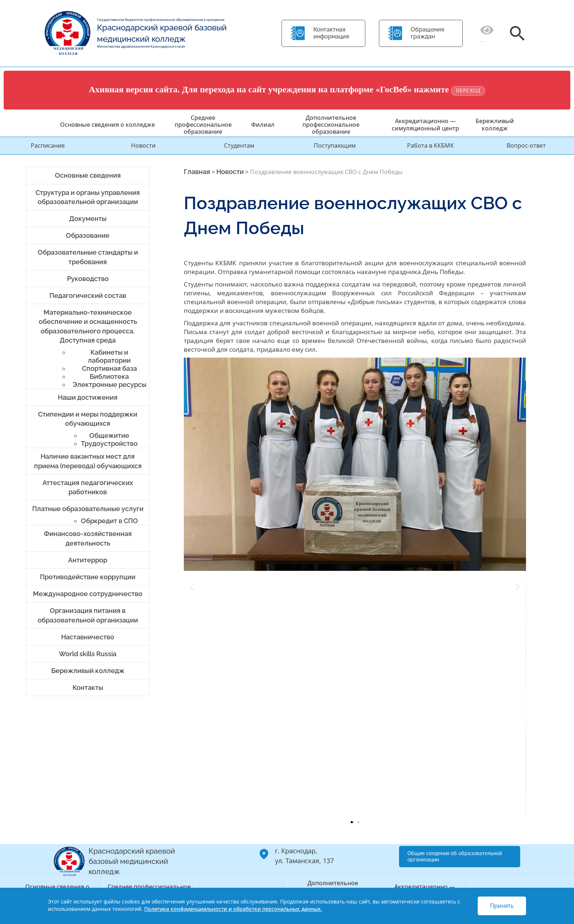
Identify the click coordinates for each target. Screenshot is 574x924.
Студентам (239, 145)
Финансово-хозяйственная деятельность (88, 538)
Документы (88, 219)
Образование (88, 235)
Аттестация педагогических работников (88, 487)
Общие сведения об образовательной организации (455, 856)
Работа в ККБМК (430, 145)
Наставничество (88, 637)
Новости (143, 145)
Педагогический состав (88, 295)
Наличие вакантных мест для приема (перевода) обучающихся (88, 461)
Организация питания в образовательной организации (88, 615)
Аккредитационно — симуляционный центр (425, 124)
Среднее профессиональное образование (203, 125)
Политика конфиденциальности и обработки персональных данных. (233, 909)
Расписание (48, 145)
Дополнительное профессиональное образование (331, 125)
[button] (192, 587)
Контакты (88, 688)
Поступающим (335, 145)
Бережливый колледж (495, 124)
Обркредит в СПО (109, 521)
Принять (502, 906)
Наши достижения (88, 397)
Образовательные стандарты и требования (88, 257)
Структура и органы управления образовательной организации (88, 197)
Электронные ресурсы (109, 385)
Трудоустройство (109, 443)
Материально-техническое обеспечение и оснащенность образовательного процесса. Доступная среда (88, 326)
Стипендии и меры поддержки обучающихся (88, 419)
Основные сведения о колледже (107, 125)
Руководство (88, 279)
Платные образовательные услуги (88, 509)
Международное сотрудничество (88, 594)
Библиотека (109, 376)
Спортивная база (109, 368)
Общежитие (109, 435)
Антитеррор (88, 560)
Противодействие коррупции (88, 577)
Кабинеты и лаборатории (109, 356)
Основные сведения (88, 175)
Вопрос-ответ (526, 145)
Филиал (263, 125)
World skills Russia (88, 654)
